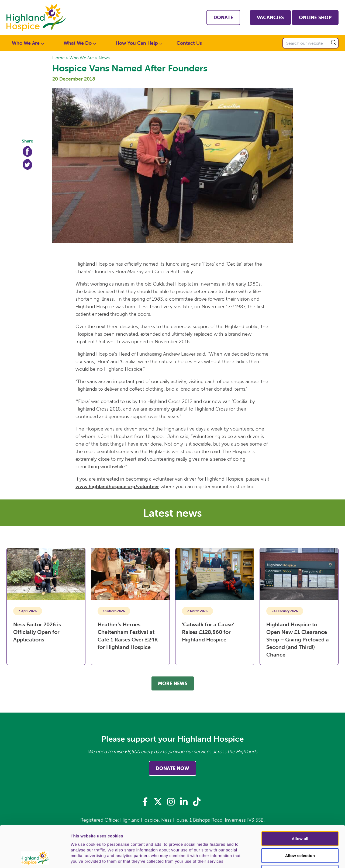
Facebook (27, 151)
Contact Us (189, 43)
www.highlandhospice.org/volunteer (117, 486)
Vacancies (270, 17)
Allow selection (300, 816)
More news (173, 683)
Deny (300, 833)
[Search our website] (310, 43)
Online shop (315, 17)
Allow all (300, 799)
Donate (223, 17)
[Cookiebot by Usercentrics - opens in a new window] (35, 857)
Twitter (27, 164)
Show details (283, 858)
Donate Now (172, 768)
